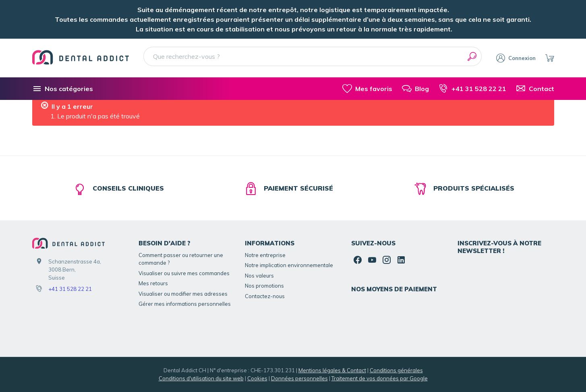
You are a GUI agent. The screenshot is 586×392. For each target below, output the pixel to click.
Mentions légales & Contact (332, 370)
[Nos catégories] (63, 89)
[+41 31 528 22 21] (472, 89)
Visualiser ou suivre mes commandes (184, 273)
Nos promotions (264, 286)
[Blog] (415, 89)
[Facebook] (358, 260)
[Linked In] (401, 260)
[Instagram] (387, 260)
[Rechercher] (472, 56)
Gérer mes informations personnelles (185, 304)
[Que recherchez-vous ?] (313, 56)
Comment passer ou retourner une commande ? (181, 259)
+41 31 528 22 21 (70, 289)
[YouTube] (372, 260)
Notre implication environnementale (289, 265)
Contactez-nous (265, 296)
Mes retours (153, 283)
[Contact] (535, 89)
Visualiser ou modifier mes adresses (183, 294)
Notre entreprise (265, 255)
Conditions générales (396, 370)
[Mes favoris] (367, 89)
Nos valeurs (259, 276)
